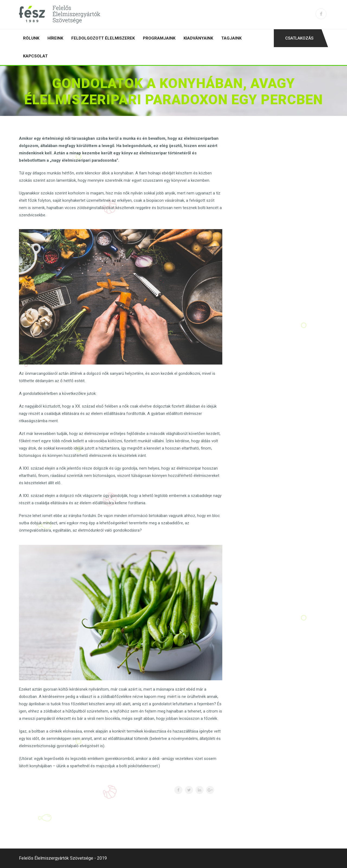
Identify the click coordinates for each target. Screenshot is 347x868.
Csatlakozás (299, 38)
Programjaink (159, 38)
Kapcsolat (35, 56)
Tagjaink (231, 38)
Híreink (55, 38)
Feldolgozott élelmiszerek (103, 38)
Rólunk (31, 38)
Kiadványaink (198, 38)
